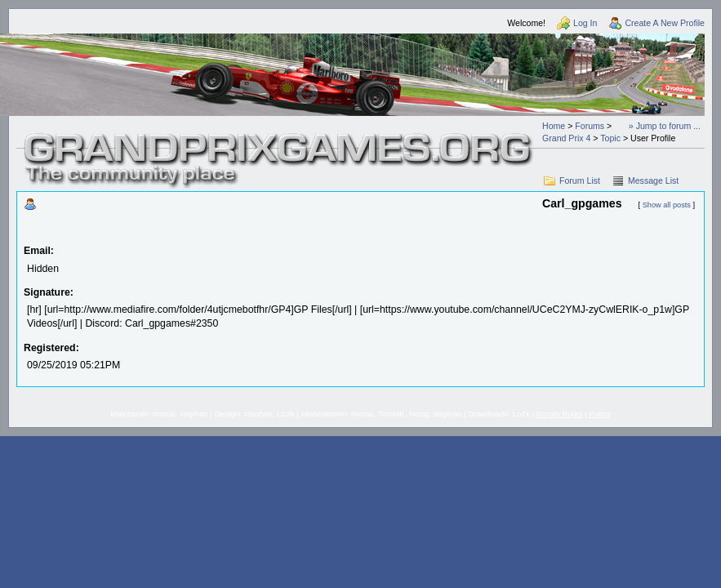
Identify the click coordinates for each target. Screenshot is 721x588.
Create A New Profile (665, 23)
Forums (590, 126)
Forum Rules (559, 414)
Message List (653, 180)
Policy (599, 414)
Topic (610, 138)
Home (554, 126)
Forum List (580, 180)
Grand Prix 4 (566, 138)
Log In (585, 23)
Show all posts (667, 205)
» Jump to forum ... (665, 126)
